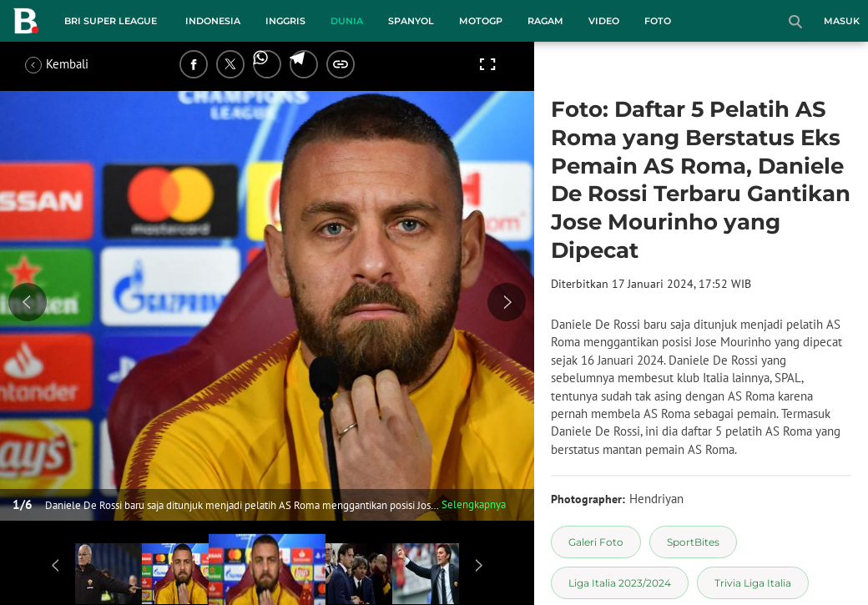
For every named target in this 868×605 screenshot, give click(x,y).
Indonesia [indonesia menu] (213, 21)
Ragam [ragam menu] (545, 21)
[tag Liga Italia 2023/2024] (620, 583)
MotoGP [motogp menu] (481, 21)
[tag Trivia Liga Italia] (753, 583)
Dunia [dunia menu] (347, 21)
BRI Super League (111, 21)
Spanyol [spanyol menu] (411, 21)
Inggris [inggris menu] (285, 21)
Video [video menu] (604, 21)
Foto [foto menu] (658, 21)
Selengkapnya (474, 504)
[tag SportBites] (693, 542)
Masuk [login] (842, 21)
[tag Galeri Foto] (596, 542)
